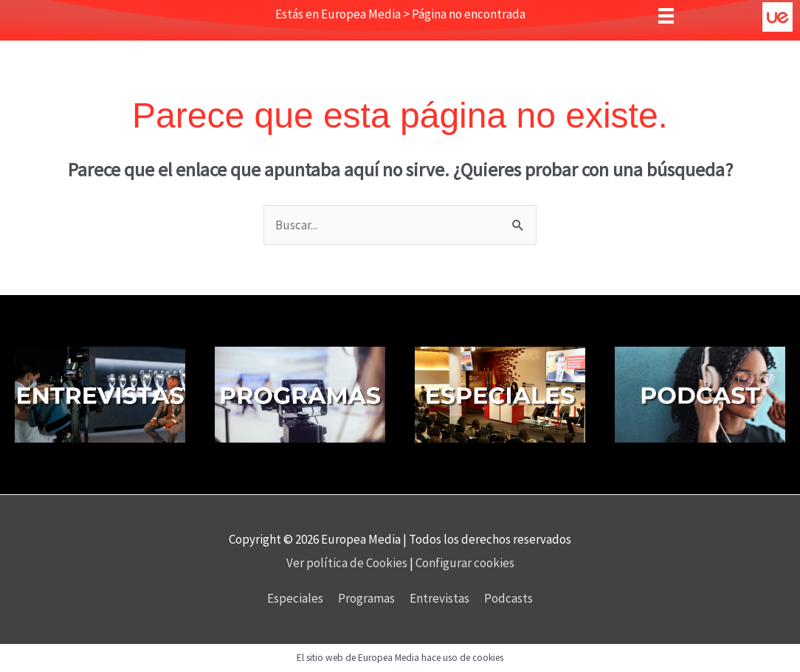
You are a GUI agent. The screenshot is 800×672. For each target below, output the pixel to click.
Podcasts (508, 598)
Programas (366, 598)
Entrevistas (439, 598)
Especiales (295, 598)
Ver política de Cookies (348, 563)
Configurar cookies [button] (465, 563)
